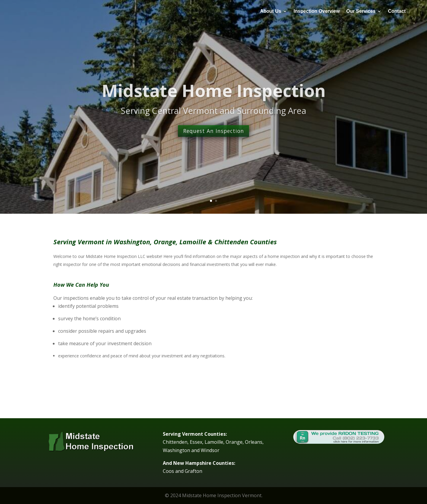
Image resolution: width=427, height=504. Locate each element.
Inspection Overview (317, 11)
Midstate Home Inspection (214, 103)
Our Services (361, 11)
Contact (397, 11)
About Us (271, 11)
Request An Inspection (213, 144)
